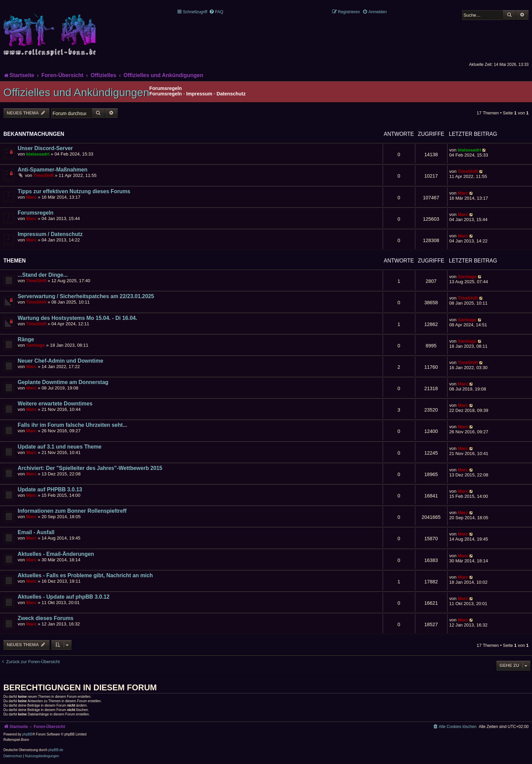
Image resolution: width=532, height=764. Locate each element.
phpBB (27, 734)
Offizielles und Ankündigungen (76, 92)
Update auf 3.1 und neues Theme (60, 447)
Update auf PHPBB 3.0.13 (50, 489)
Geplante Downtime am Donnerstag (63, 382)
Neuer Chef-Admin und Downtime (60, 361)
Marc (31, 197)
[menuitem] (216, 12)
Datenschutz (231, 94)
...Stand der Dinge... (43, 275)
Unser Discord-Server (45, 148)
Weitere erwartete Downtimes (55, 404)
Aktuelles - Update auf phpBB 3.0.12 (64, 597)
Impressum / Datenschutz (50, 234)
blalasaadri (38, 154)
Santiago (467, 277)
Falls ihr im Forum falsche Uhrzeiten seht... (72, 425)
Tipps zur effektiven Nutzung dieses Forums (74, 191)
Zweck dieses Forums (46, 618)
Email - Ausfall (36, 532)
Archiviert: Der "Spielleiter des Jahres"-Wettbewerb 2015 (90, 468)
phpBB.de (56, 750)
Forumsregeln (166, 94)
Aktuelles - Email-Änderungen (56, 554)
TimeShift (44, 175)
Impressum (199, 94)
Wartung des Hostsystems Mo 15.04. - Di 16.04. (77, 318)
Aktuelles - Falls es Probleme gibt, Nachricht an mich (85, 575)
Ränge (26, 339)
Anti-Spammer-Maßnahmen (53, 170)
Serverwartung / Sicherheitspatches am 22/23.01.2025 (86, 296)
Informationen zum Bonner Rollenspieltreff (72, 511)
